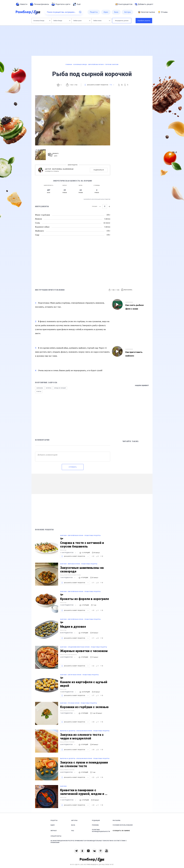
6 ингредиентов (68, 657)
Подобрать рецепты (144, 21)
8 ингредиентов (68, 633)
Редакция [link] (96, 820)
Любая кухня (82, 21)
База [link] (73, 825)
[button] (127, 290)
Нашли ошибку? (142, 385)
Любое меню (102, 21)
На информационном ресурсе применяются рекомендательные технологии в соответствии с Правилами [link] (89, 842)
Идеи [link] (53, 825)
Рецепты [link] (54, 820)
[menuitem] (22, 4)
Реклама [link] (95, 825)
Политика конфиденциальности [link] (101, 831)
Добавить (144, 4)
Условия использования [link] (123, 825)
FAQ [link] (73, 831)
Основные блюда (42, 21)
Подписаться (99, 170)
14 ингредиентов (68, 605)
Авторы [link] (74, 820)
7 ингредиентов (68, 578)
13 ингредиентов (68, 692)
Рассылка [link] (117, 820)
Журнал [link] (54, 831)
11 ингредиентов (68, 553)
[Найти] (80, 12)
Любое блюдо (62, 21)
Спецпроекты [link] (56, 836)
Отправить (73, 467)
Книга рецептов (124, 4)
